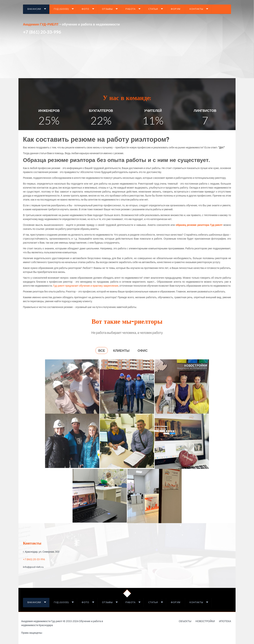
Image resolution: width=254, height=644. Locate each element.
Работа (131, 9)
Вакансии (34, 9)
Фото (85, 9)
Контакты (196, 9)
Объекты (185, 621)
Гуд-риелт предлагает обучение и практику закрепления (86, 286)
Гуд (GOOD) (61, 9)
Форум (176, 9)
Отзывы (107, 9)
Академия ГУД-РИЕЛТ (41, 25)
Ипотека (225, 621)
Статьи (153, 9)
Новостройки (205, 621)
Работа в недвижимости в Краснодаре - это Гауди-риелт (50, 633)
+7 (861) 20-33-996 (42, 32)
